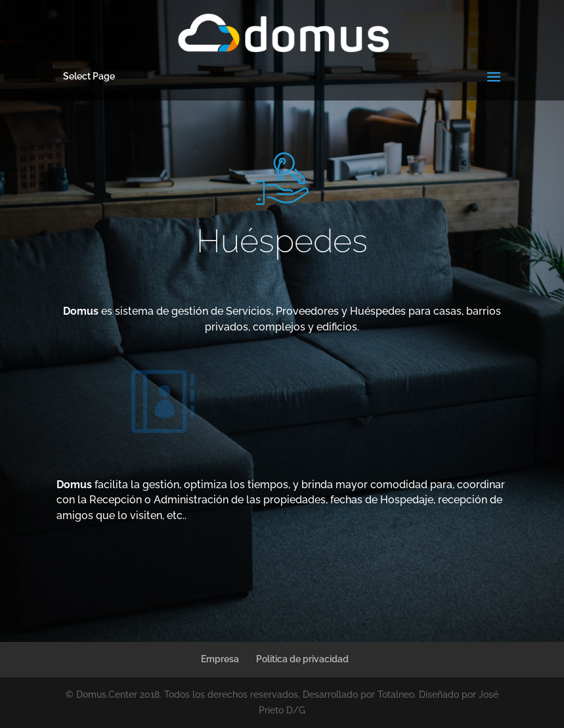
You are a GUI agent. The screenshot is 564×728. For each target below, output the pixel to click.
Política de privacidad (302, 659)
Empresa (220, 659)
